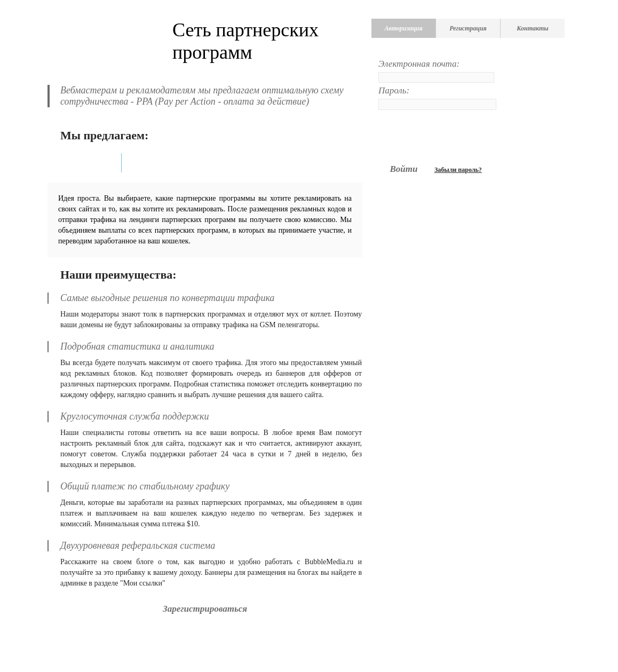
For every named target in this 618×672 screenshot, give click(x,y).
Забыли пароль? (458, 170)
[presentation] (459, 136)
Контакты (532, 28)
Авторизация (403, 28)
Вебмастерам (86, 163)
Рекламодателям (163, 163)
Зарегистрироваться (205, 609)
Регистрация (468, 28)
